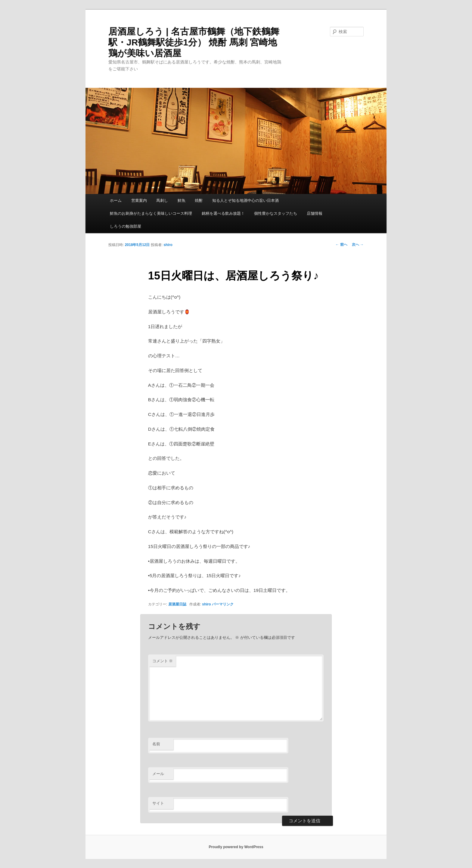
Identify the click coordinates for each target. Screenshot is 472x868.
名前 (156, 744)
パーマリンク (223, 604)
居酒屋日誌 (177, 604)
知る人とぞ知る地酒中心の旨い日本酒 (245, 200)
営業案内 (139, 200)
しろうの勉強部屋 (126, 226)
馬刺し (162, 200)
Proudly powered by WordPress (236, 847)
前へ (341, 245)
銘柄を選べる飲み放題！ (223, 213)
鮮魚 (182, 200)
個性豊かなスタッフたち (276, 213)
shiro (168, 245)
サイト (158, 803)
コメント (163, 661)
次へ (358, 245)
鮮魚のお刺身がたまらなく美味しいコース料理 (151, 213)
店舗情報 (315, 213)
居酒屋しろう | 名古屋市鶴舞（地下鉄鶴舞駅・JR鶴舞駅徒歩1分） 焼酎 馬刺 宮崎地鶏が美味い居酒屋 (194, 42)
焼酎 (199, 200)
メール (158, 774)
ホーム (116, 200)
